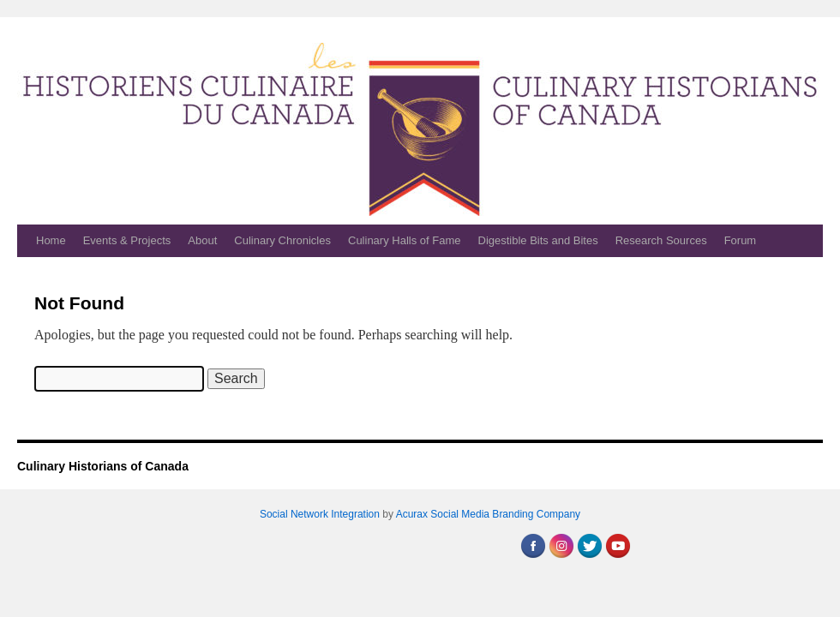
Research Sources (661, 240)
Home (51, 240)
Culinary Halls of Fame (405, 240)
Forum (741, 240)
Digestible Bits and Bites (538, 240)
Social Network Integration (320, 514)
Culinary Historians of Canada (103, 466)
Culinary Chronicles (282, 240)
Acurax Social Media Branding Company (488, 514)
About (202, 240)
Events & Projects (127, 240)
